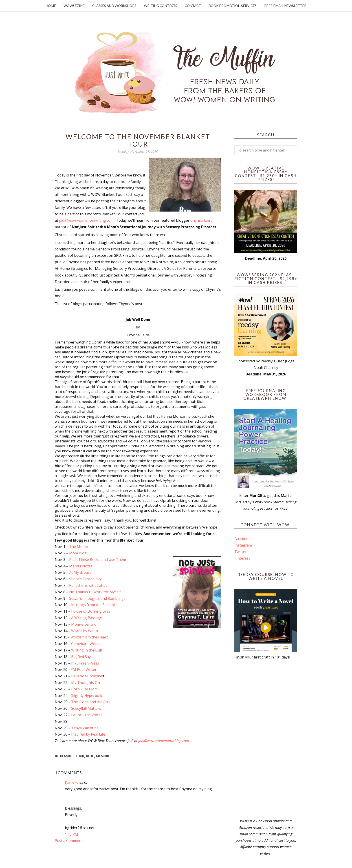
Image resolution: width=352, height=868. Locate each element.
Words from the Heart (89, 637)
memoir (103, 756)
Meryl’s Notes (81, 566)
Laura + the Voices (86, 715)
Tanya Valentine (85, 728)
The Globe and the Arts (91, 702)
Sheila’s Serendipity (85, 579)
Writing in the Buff (87, 650)
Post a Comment (69, 841)
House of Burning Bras (91, 611)
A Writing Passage (87, 618)
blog (90, 756)
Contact (193, 6)
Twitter (241, 552)
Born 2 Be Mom (84, 689)
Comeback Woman (87, 644)
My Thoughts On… (87, 683)
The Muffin (79, 547)
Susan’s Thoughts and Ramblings (97, 598)
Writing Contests (161, 6)
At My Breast (80, 572)
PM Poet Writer (84, 669)
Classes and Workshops (114, 6)
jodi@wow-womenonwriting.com (86, 220)
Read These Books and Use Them (97, 560)
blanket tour (72, 756)
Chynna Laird (201, 220)
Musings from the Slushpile (94, 605)
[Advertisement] (266, 739)
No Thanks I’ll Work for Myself (95, 592)
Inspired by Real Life (88, 734)
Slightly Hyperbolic (87, 696)
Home (51, 6)
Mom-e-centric (84, 624)
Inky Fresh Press (85, 663)
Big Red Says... (83, 657)
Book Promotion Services (233, 6)
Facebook (242, 539)
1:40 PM (71, 834)
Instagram (243, 545)
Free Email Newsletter (285, 6)
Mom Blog (77, 553)
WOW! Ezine (74, 6)
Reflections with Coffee (88, 585)
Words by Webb (85, 631)
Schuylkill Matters (86, 708)
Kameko (72, 782)
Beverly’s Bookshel (87, 676)
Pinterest (242, 558)
